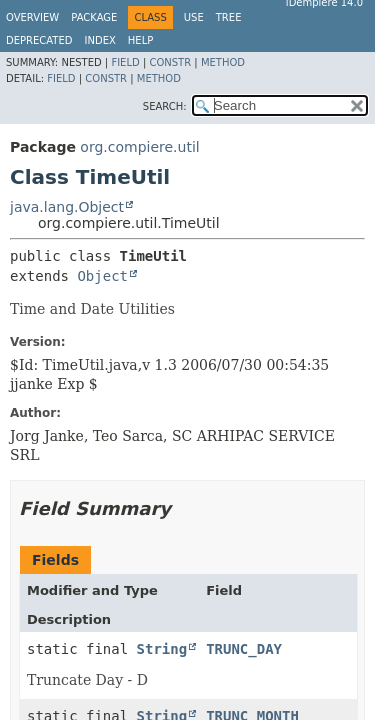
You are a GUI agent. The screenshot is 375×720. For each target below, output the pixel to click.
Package (94, 17)
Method (223, 62)
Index (100, 40)
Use (194, 17)
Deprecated (39, 40)
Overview (32, 17)
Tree (229, 17)
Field (125, 62)
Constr (170, 62)
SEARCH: (165, 106)
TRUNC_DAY (244, 649)
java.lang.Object (67, 207)
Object (102, 276)
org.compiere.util (139, 147)
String (162, 649)
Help (140, 40)
